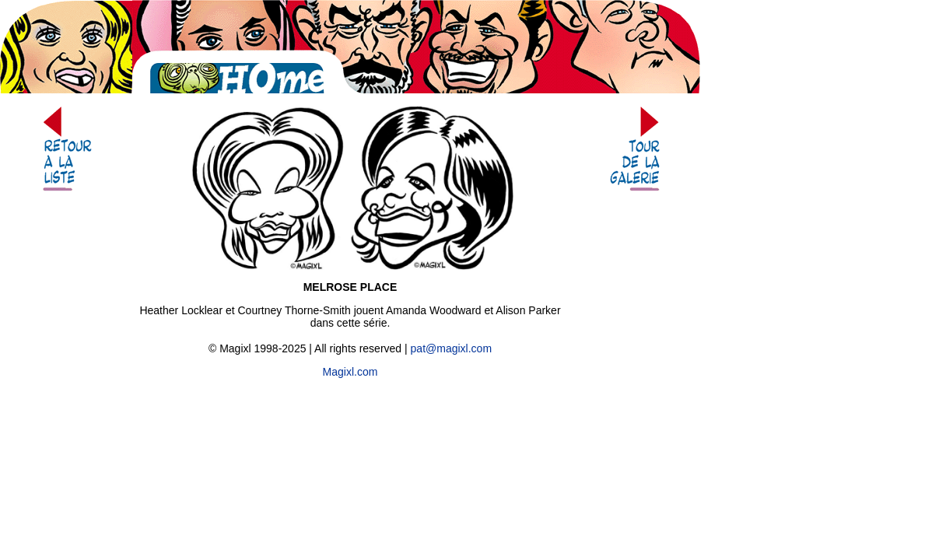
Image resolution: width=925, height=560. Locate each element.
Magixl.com (350, 372)
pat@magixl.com (451, 348)
